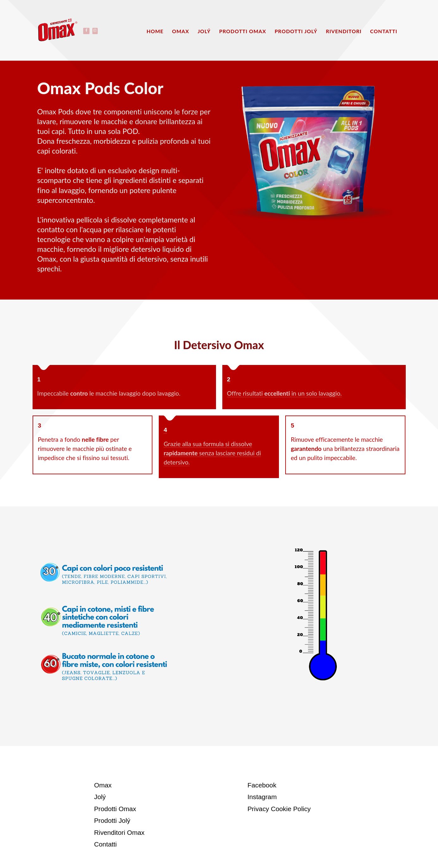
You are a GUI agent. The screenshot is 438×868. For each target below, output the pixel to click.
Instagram (262, 797)
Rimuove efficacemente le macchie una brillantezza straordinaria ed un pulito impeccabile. (345, 449)
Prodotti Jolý (112, 820)
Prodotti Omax (115, 809)
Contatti (106, 844)
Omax (103, 785)
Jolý (100, 797)
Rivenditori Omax (120, 832)
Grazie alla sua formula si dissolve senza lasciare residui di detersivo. (212, 453)
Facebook (262, 785)
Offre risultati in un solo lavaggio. (284, 393)
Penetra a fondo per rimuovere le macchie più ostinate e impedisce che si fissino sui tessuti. (85, 449)
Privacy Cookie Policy (279, 809)
